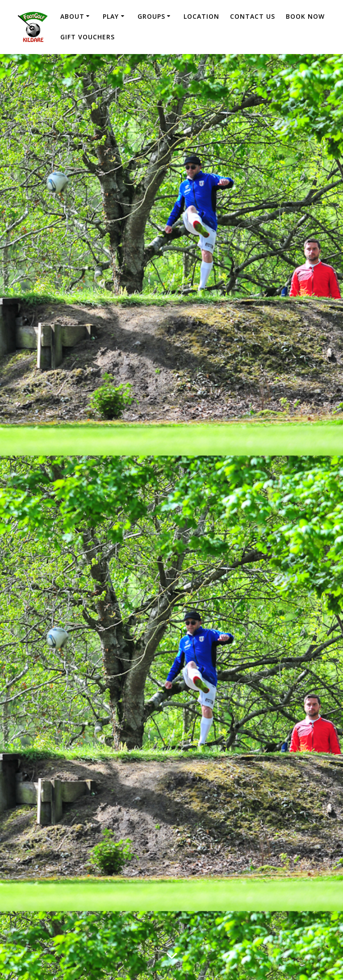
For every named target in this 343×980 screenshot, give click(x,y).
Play (111, 16)
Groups (151, 16)
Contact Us (253, 16)
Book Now (305, 16)
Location (201, 16)
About (72, 16)
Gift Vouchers (88, 37)
